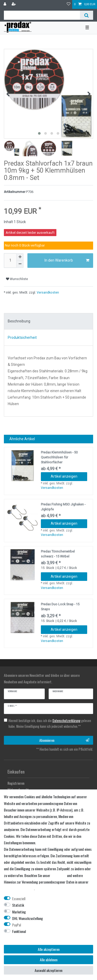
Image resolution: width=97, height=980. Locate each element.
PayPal (17, 925)
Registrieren (16, 783)
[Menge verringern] (20, 264)
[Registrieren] (14, 4)
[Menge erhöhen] (20, 257)
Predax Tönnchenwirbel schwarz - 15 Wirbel (58, 554)
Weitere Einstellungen (18, 938)
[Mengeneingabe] (10, 261)
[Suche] (87, 15)
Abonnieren (64, 740)
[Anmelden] (5, 4)
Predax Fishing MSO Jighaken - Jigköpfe (63, 507)
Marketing (19, 912)
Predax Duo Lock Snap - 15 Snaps (60, 607)
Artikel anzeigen (64, 476)
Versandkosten (47, 292)
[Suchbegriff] (42, 15)
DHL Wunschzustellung (28, 918)
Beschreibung (19, 321)
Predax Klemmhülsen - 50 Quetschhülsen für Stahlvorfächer (59, 457)
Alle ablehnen (49, 960)
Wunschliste (17, 279)
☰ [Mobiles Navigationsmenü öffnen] (87, 28)
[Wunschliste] (69, 4)
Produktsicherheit (22, 338)
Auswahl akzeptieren (48, 970)
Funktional (19, 931)
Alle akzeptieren (49, 949)
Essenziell (19, 898)
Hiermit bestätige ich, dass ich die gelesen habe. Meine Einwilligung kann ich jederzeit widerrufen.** (50, 724)
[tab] (48, 321)
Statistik (18, 905)
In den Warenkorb (67, 261)
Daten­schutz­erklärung (19, 888)
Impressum (59, 875)
